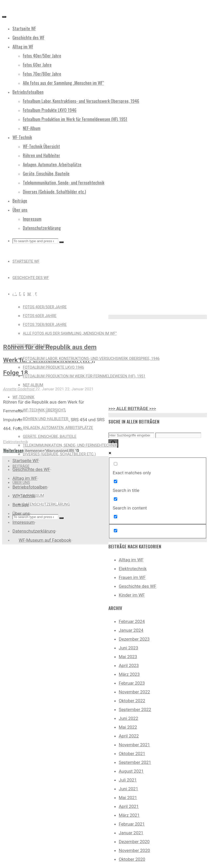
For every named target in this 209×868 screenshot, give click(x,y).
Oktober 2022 (132, 701)
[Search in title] (116, 481)
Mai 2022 (128, 727)
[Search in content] (116, 499)
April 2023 (129, 665)
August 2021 (131, 771)
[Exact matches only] (116, 464)
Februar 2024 (132, 621)
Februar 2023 (132, 683)
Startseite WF (26, 461)
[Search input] (131, 435)
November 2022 (134, 692)
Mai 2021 (128, 798)
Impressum (24, 522)
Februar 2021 (132, 824)
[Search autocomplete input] (178, 435)
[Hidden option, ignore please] (116, 531)
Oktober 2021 (132, 754)
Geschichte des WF (138, 586)
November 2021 (134, 745)
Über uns (21, 513)
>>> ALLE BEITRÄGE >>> (132, 408)
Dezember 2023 (134, 639)
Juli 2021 (128, 780)
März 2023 (129, 674)
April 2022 (129, 736)
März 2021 (129, 815)
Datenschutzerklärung (34, 531)
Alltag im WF (131, 560)
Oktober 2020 (132, 859)
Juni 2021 (128, 789)
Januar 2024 (131, 630)
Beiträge (21, 505)
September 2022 (135, 709)
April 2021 (129, 806)
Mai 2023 (128, 657)
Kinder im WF (132, 595)
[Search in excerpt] (116, 517)
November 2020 (134, 850)
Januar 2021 (131, 833)
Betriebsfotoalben (30, 487)
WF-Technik (24, 496)
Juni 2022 (128, 718)
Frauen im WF (132, 577)
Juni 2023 (128, 648)
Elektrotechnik (16, 442)
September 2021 (135, 762)
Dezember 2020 (134, 842)
